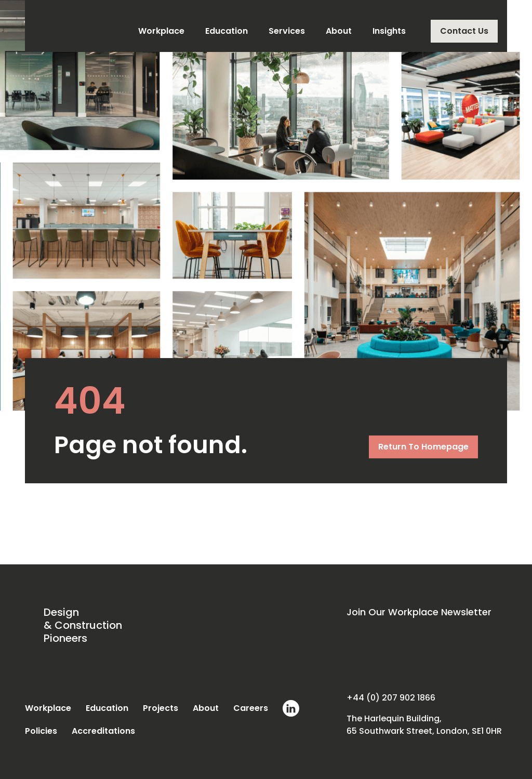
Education (227, 31)
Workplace (161, 31)
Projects (161, 708)
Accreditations (103, 731)
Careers (251, 708)
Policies (41, 731)
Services (287, 31)
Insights (389, 31)
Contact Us (464, 31)
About (339, 31)
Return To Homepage (423, 447)
